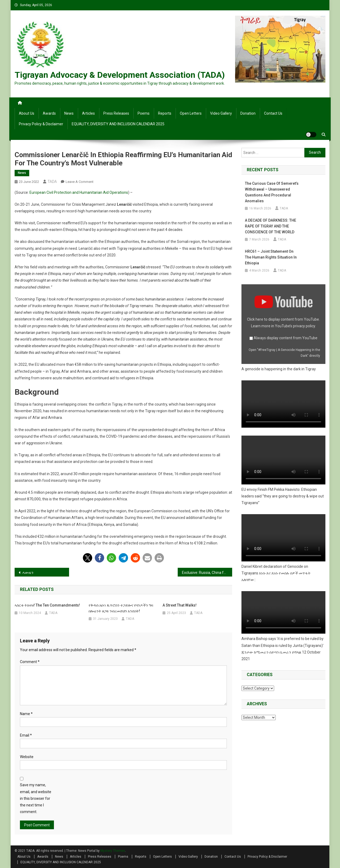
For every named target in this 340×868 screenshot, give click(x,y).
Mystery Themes (113, 851)
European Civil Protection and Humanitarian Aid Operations (79, 192)
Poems (144, 113)
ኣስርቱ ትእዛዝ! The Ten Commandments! (47, 605)
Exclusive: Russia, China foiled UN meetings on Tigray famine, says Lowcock (207, 573)
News (69, 113)
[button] (88, 558)
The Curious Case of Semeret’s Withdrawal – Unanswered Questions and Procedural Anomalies (272, 192)
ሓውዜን (28, 573)
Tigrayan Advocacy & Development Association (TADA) (120, 75)
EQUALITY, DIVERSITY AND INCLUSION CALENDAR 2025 (118, 124)
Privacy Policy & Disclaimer (41, 124)
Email (26, 735)
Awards (49, 113)
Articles (88, 113)
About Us (27, 113)
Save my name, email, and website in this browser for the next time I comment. (36, 798)
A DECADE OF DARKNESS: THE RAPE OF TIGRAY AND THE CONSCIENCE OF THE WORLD (271, 226)
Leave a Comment (80, 182)
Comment (30, 662)
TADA (52, 182)
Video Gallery (221, 113)
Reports (165, 113)
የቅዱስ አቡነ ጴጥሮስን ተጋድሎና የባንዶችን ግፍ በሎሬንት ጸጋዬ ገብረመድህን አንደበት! (121, 608)
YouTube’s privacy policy (295, 326)
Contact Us (273, 113)
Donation (248, 113)
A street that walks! (180, 605)
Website (27, 757)
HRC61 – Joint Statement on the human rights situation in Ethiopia (271, 257)
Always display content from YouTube (286, 338)
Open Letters (191, 113)
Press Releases (116, 113)
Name (26, 714)
